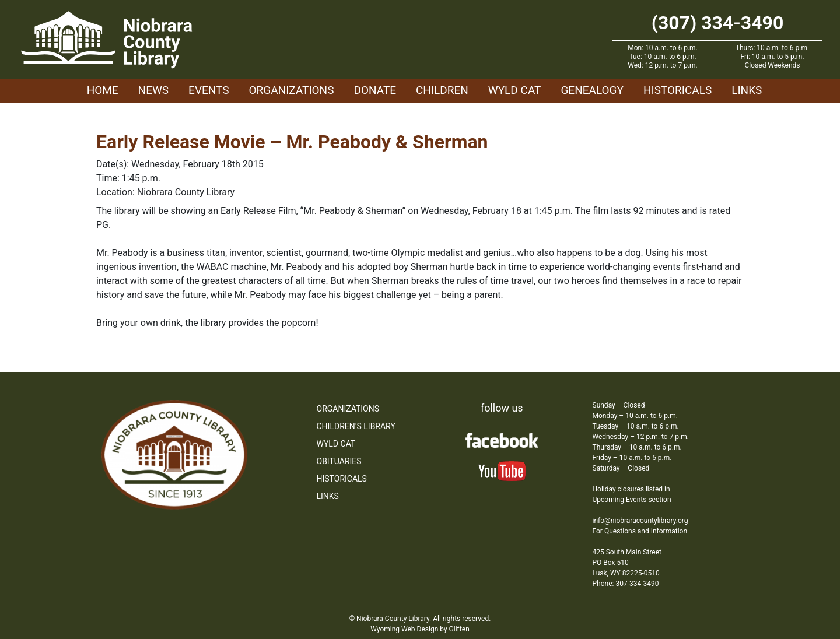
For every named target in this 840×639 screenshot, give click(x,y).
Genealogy (592, 90)
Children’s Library (356, 426)
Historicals (678, 90)
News (154, 90)
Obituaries (339, 461)
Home (103, 90)
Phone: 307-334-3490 (626, 584)
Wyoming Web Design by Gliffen (420, 629)
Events (209, 90)
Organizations (292, 90)
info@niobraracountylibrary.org (640, 521)
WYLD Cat (515, 90)
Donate (375, 90)
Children (442, 90)
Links (747, 90)
